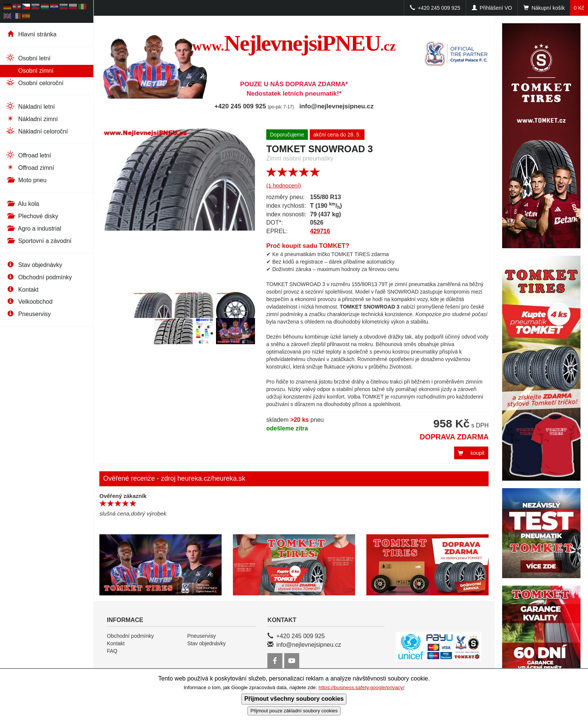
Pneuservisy (28, 314)
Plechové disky (32, 216)
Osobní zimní (30, 70)
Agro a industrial (33, 229)
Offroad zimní (30, 167)
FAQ (112, 651)
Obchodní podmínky (39, 277)
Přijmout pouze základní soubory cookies (294, 711)
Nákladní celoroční (37, 131)
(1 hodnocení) (284, 185)
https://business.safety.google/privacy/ (361, 687)
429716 (320, 231)
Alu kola (22, 204)
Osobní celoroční (34, 83)
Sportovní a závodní (39, 241)
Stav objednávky (34, 265)
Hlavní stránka (31, 34)
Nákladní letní (30, 106)
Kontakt (22, 290)
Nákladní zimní (32, 119)
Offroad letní (28, 155)
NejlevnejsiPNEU (294, 43)
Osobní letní (28, 58)
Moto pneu (26, 180)
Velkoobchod (29, 302)
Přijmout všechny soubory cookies (294, 699)
